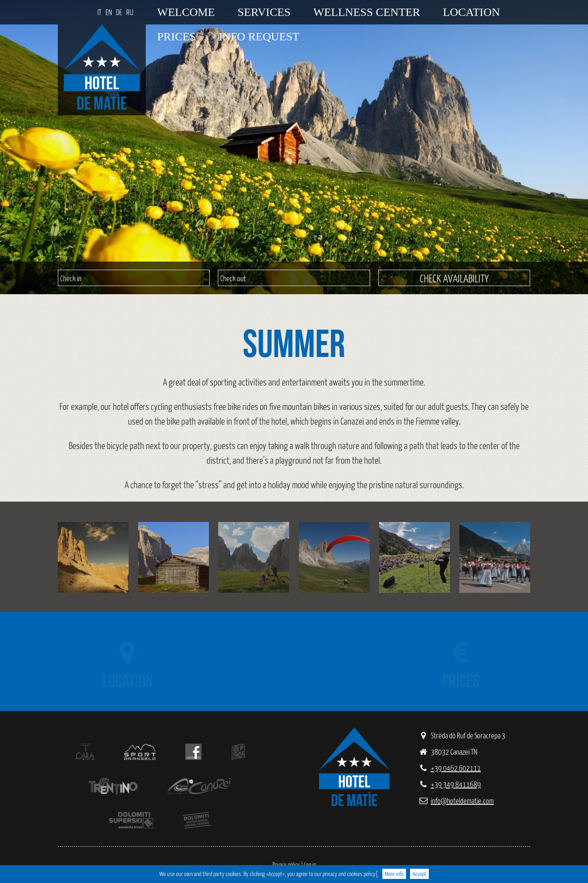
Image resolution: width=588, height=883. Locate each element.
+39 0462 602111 (450, 768)
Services (264, 12)
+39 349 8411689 (450, 784)
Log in (310, 864)
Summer (290, 343)
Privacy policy (286, 864)
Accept (419, 874)
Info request (259, 36)
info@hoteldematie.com (456, 800)
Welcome (186, 12)
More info (394, 874)
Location (472, 12)
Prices (177, 36)
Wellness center (367, 12)
